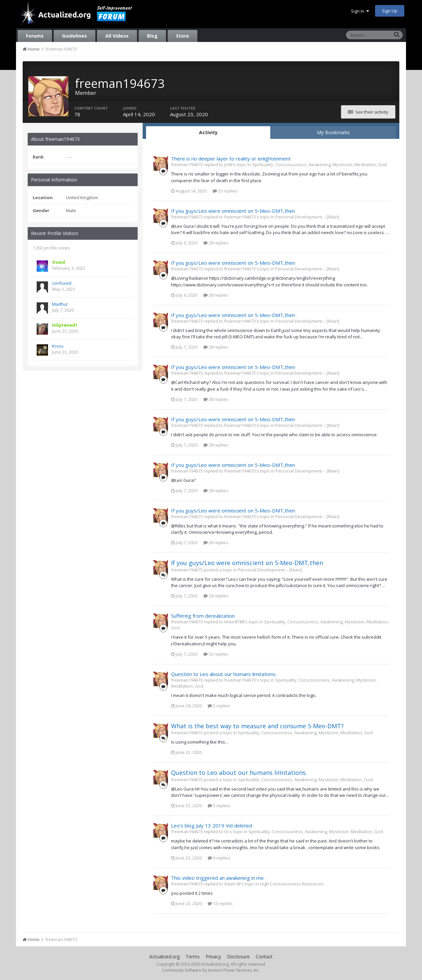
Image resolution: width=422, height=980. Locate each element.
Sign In (360, 11)
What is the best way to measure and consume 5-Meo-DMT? (257, 726)
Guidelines (74, 36)
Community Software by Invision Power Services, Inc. (211, 970)
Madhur (60, 304)
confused (62, 283)
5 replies (219, 706)
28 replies (216, 243)
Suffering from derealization (203, 616)
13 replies (220, 903)
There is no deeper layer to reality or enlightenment (231, 159)
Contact (264, 957)
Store (182, 36)
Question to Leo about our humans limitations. (224, 674)
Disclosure (238, 957)
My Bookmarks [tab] (333, 132)
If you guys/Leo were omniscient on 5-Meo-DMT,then (233, 211)
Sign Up (390, 11)
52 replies (216, 654)
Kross (58, 346)
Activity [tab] (208, 132)
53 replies (225, 191)
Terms (193, 957)
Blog (152, 36)
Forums (35, 36)
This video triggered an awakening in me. (218, 878)
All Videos (117, 36)
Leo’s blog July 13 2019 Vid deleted (211, 825)
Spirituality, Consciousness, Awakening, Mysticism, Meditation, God (319, 164)
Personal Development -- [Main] (307, 217)
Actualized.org (164, 957)
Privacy (213, 957)
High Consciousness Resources (292, 884)
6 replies (219, 858)
